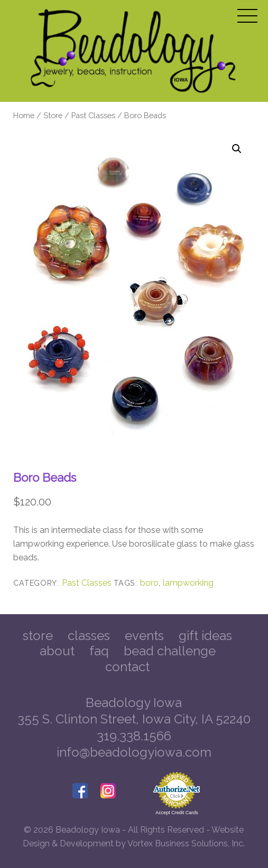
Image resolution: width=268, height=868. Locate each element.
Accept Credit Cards (177, 813)
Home (24, 115)
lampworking (188, 583)
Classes (89, 636)
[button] (237, 149)
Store (53, 115)
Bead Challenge (170, 651)
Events (144, 636)
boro (149, 583)
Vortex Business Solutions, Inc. (186, 843)
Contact (127, 667)
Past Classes (93, 115)
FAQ (99, 651)
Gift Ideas (205, 636)
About (57, 651)
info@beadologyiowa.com (134, 752)
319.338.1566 (134, 736)
